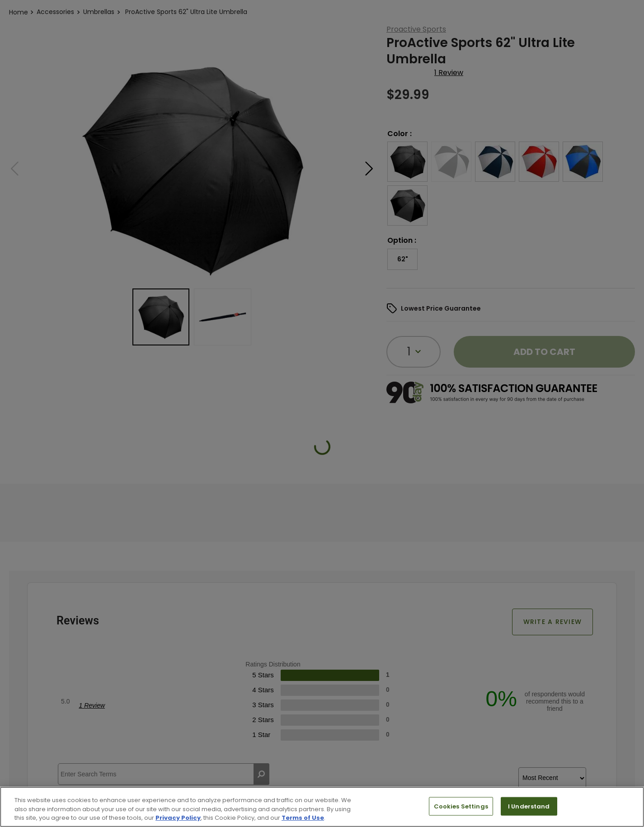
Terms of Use (303, 818)
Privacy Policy (178, 818)
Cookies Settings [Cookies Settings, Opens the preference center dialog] (461, 806)
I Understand (529, 806)
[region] (322, 807)
